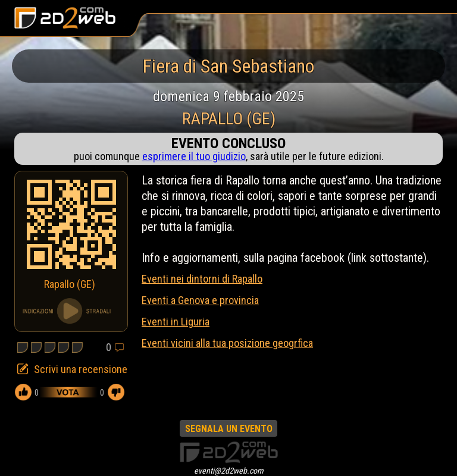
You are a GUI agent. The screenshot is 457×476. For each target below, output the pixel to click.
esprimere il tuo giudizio (194, 156)
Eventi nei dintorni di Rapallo (202, 279)
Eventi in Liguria (176, 322)
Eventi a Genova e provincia (200, 300)
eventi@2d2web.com (229, 471)
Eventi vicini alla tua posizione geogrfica (227, 343)
